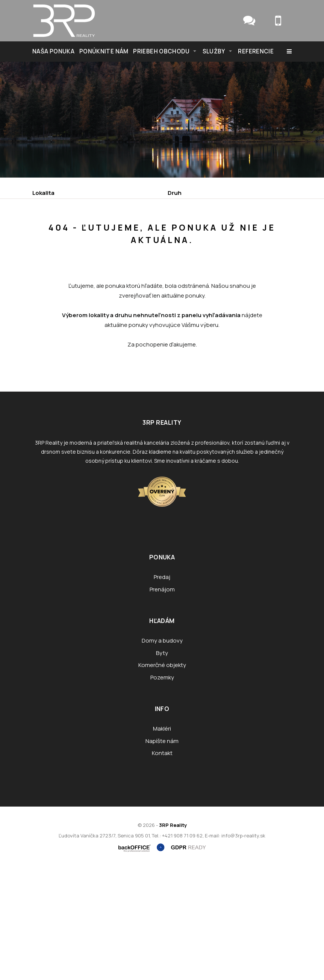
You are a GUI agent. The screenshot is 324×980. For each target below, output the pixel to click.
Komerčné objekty (162, 776)
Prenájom (103, 264)
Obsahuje (46, 224)
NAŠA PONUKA (53, 51)
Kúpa (147, 264)
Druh (175, 193)
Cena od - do (186, 224)
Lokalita (43, 193)
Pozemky (162, 788)
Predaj (56, 264)
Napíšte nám (162, 852)
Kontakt (162, 864)
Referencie (256, 51)
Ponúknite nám (104, 51)
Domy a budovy (162, 751)
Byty (162, 764)
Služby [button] (214, 51)
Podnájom (192, 264)
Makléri (162, 839)
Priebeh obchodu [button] (161, 51)
